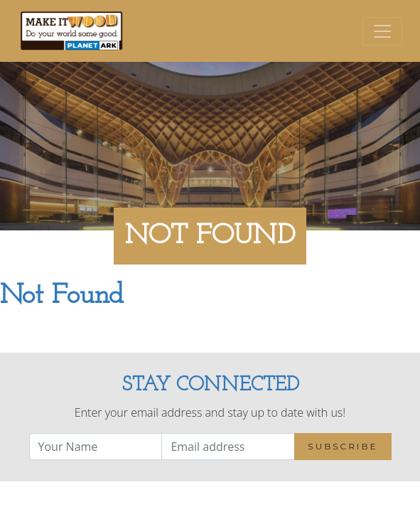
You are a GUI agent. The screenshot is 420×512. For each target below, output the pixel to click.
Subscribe (343, 446)
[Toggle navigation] (382, 31)
